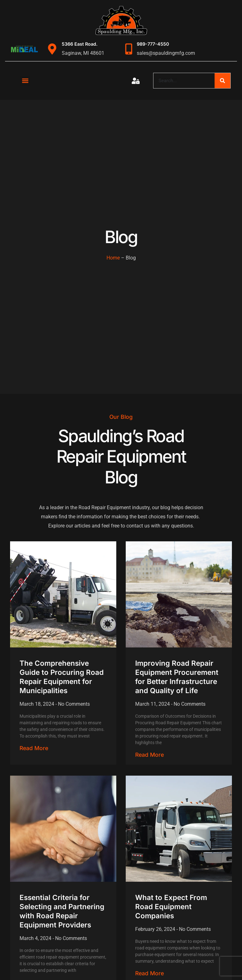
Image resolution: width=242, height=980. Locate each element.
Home (113, 258)
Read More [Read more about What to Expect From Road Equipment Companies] (150, 973)
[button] (25, 81)
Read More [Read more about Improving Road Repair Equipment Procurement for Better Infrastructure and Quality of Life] (150, 755)
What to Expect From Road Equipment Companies (171, 906)
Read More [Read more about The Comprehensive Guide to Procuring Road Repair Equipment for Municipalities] (34, 748)
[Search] (222, 81)
